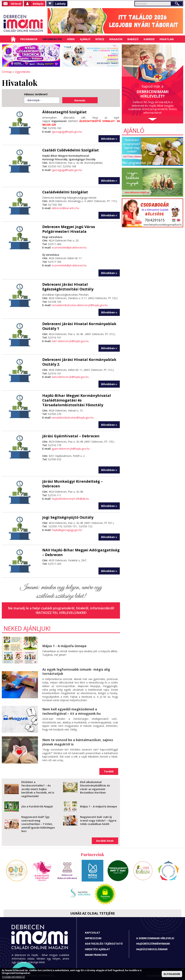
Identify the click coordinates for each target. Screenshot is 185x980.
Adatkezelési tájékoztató (104, 943)
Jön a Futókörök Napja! (37, 806)
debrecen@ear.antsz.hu (65, 208)
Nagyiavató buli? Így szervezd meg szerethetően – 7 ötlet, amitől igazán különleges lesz (38, 824)
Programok (29, 39)
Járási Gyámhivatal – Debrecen (71, 436)
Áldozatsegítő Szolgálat (64, 112)
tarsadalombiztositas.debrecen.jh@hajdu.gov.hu (80, 305)
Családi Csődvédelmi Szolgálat (71, 150)
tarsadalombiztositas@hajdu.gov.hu (73, 417)
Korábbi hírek (105, 841)
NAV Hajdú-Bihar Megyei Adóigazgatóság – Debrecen (81, 552)
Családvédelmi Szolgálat (65, 192)
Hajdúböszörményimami (153, 943)
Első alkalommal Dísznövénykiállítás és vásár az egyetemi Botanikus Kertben (95, 787)
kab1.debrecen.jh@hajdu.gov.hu (70, 341)
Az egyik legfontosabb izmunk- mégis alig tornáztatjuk (76, 671)
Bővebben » (109, 138)
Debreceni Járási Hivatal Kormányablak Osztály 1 (79, 326)
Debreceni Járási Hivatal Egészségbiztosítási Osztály (68, 287)
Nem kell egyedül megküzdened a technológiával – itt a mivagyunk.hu (71, 711)
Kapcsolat (92, 932)
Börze (100, 39)
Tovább (109, 771)
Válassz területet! (36, 94)
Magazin (116, 39)
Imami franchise (96, 955)
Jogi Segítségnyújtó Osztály (68, 517)
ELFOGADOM (172, 974)
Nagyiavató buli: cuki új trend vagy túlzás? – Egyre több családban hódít (98, 820)
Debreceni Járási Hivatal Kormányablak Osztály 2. (79, 362)
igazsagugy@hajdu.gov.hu (67, 131)
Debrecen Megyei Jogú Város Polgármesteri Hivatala (69, 229)
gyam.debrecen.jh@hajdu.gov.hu (71, 448)
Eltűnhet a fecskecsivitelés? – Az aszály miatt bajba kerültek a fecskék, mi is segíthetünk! (38, 789)
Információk (52, 39)
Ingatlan (167, 39)
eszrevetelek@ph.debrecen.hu (69, 247)
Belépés (38, 4)
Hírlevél (16, 4)
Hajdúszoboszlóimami (152, 949)
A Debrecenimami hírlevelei (155, 938)
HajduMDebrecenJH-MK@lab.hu (70, 498)
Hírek (71, 39)
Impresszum (93, 938)
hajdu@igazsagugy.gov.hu (67, 530)
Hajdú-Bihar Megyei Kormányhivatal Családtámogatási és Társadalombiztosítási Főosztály (77, 400)
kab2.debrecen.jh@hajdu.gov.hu (70, 377)
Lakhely (60, 4)
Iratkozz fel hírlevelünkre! (61, 612)
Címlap (13, 39)
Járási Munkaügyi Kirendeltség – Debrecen (72, 483)
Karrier (149, 39)
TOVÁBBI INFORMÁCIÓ (13, 977)
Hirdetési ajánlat (97, 949)
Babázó (133, 39)
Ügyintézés (21, 72)
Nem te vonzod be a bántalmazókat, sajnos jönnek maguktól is (78, 742)
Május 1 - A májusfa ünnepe (64, 646)
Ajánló (85, 39)
